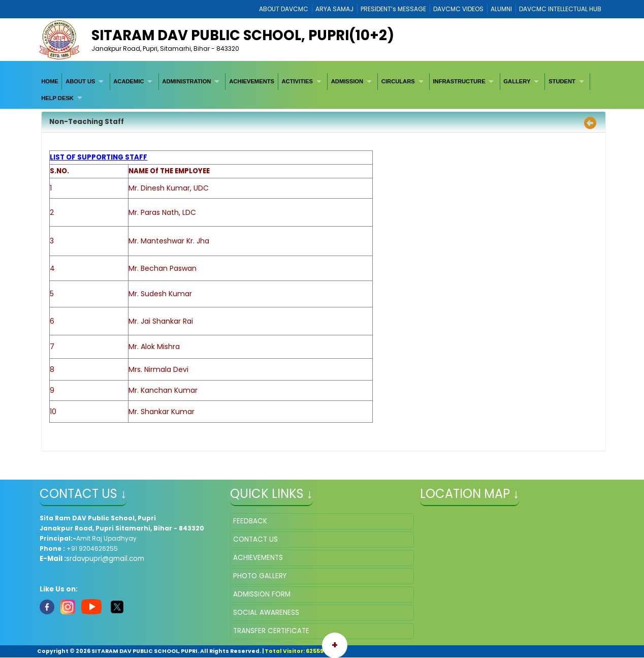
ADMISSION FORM (262, 594)
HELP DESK (57, 98)
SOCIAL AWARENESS (266, 613)
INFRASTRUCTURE (459, 81)
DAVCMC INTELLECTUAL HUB (560, 9)
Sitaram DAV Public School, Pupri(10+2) (243, 35)
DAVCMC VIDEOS (458, 9)
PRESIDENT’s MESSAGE (393, 9)
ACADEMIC (128, 81)
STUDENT (562, 81)
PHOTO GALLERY (260, 576)
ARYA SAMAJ (334, 9)
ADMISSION (347, 81)
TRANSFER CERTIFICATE (271, 631)
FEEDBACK (250, 521)
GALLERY (517, 81)
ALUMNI (501, 9)
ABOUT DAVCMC (284, 9)
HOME (50, 81)
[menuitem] (50, 81)
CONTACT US (255, 539)
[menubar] (322, 90)
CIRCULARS (398, 81)
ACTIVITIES (297, 81)
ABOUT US (80, 81)
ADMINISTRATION (186, 81)
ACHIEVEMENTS (252, 81)
